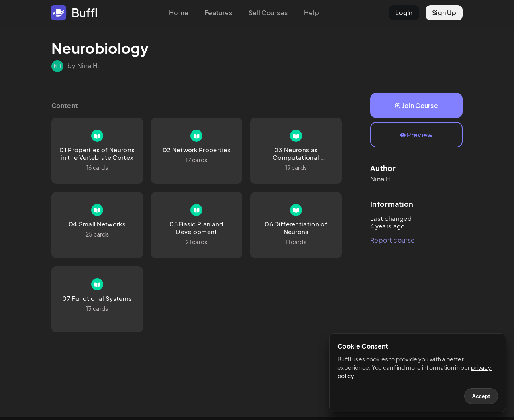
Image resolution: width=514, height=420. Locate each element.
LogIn (404, 13)
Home (179, 13)
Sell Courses (268, 13)
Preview (417, 135)
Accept (481, 396)
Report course (393, 240)
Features (218, 13)
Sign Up (444, 13)
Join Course (416, 105)
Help (312, 13)
